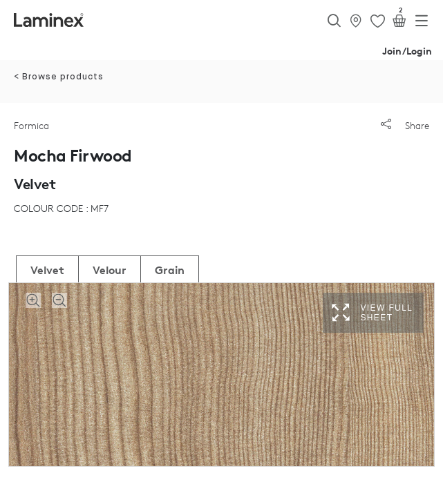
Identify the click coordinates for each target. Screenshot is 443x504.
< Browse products (59, 77)
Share (405, 125)
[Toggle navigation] (422, 23)
